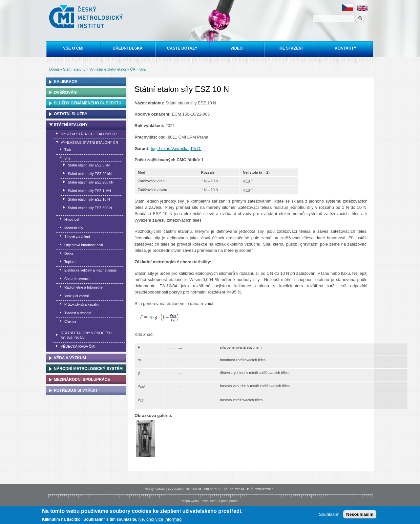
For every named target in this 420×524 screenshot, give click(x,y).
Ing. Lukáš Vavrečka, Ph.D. (176, 149)
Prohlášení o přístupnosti (220, 501)
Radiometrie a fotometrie (84, 287)
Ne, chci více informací (160, 520)
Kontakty (346, 48)
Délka (69, 253)
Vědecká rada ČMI (78, 346)
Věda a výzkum (70, 358)
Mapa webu (190, 501)
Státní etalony (74, 69)
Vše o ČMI (73, 48)
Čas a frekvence (77, 279)
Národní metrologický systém (88, 369)
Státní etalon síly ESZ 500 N (90, 208)
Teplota (70, 262)
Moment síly (74, 228)
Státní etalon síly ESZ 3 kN (89, 165)
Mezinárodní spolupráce (82, 380)
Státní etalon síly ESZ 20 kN (90, 174)
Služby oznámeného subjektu (88, 103)
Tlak (68, 150)
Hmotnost (72, 219)
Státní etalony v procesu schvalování (86, 335)
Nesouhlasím (360, 515)
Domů (54, 69)
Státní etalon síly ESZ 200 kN (91, 182)
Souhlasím (329, 515)
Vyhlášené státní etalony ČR (112, 69)
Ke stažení (291, 48)
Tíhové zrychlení (77, 236)
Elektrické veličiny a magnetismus (90, 270)
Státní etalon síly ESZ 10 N (89, 199)
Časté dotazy (182, 48)
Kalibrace (65, 82)
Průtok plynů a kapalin (82, 304)
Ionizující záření (77, 296)
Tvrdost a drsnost (78, 313)
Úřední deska (127, 48)
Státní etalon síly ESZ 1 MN (89, 191)
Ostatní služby (71, 114)
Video (236, 48)
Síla (143, 69)
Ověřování (66, 93)
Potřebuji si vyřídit (76, 390)
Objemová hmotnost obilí (84, 245)
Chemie (70, 321)
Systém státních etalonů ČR (89, 134)
